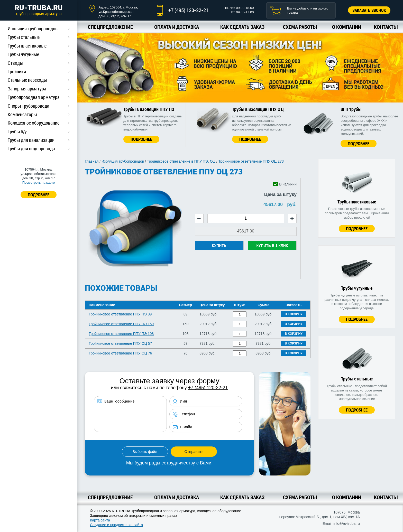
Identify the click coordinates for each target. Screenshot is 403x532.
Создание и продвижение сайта (116, 525)
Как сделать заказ (242, 27)
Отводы (15, 63)
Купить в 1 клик (272, 246)
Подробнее (141, 139)
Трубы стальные (24, 37)
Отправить (194, 451)
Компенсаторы (22, 114)
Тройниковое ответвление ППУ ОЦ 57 (120, 343)
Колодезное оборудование (34, 123)
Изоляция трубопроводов (33, 29)
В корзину (294, 314)
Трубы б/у (17, 132)
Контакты (386, 27)
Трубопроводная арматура (34, 97)
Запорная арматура (27, 89)
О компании (347, 27)
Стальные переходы (27, 80)
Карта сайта (100, 520)
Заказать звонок (369, 10)
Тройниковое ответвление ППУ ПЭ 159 (121, 324)
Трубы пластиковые (27, 46)
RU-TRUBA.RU (39, 10)
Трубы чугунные (23, 54)
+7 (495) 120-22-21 (188, 10)
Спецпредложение (110, 27)
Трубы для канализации (31, 140)
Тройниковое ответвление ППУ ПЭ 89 (120, 314)
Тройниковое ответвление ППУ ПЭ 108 (121, 334)
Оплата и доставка (177, 27)
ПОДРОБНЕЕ (39, 195)
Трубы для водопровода (31, 148)
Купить (219, 246)
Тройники (17, 71)
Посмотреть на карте (39, 183)
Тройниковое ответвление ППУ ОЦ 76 (120, 353)
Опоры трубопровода (29, 106)
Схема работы (300, 27)
